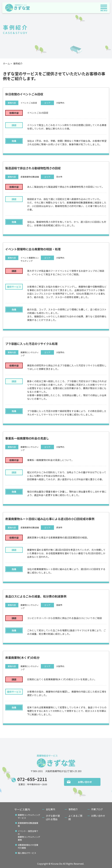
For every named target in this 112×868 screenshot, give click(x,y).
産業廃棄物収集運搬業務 (28, 824)
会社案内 (50, 809)
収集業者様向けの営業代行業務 (28, 846)
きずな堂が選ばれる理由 (53, 817)
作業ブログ (97, 809)
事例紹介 (73, 809)
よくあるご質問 (75, 817)
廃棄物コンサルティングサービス (29, 816)
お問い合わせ (85, 782)
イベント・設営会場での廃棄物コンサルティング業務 (29, 835)
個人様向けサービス (27, 853)
